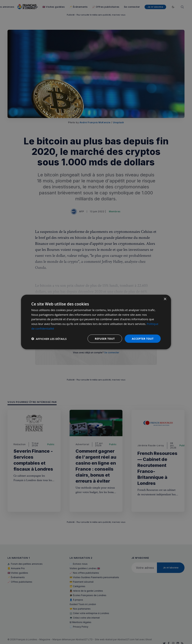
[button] (49, 339)
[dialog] (96, 322)
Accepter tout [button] (143, 338)
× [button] (165, 299)
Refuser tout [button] (105, 338)
